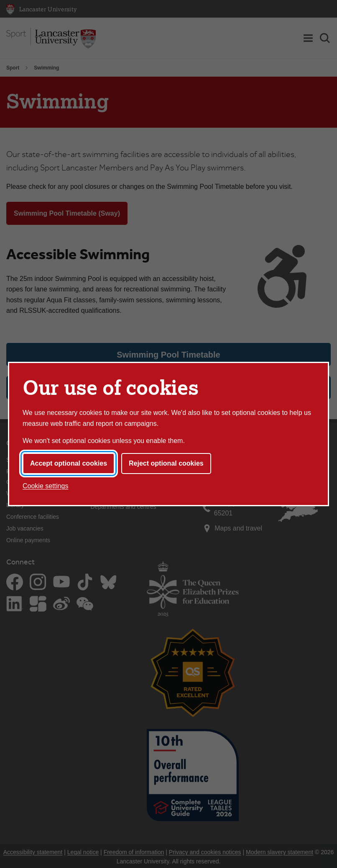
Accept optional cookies (69, 463)
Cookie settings (45, 486)
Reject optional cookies (166, 463)
